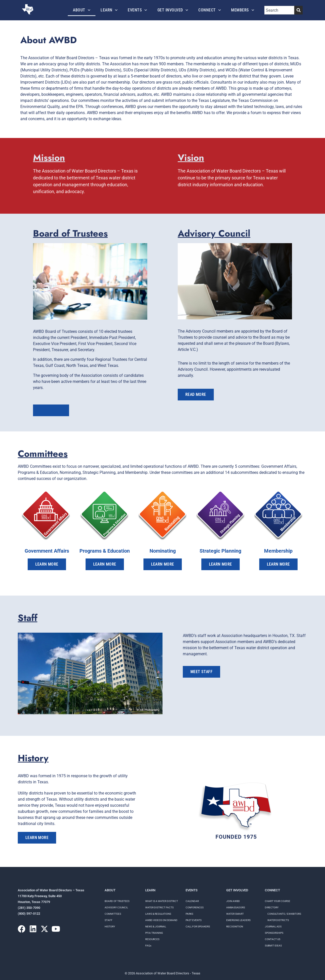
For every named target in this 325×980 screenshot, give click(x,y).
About (82, 10)
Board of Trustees (117, 901)
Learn (109, 10)
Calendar (192, 901)
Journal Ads (273, 927)
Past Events (194, 920)
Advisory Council (116, 907)
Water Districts (278, 920)
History (110, 927)
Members (243, 10)
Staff (109, 920)
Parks (189, 914)
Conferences (195, 907)
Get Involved (173, 10)
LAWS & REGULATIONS (158, 914)
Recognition (235, 927)
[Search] (298, 10)
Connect (210, 10)
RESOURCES (152, 939)
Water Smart (235, 914)
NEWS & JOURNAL (156, 927)
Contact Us (273, 939)
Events (137, 10)
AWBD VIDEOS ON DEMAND (161, 920)
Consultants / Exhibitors (284, 914)
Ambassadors (236, 907)
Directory (272, 907)
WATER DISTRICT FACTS (159, 907)
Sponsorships (274, 933)
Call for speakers (198, 927)
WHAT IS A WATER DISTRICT (162, 901)
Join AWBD (233, 901)
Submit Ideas (273, 946)
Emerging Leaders (238, 920)
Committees (113, 914)
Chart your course (278, 901)
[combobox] (279, 10)
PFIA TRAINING (154, 933)
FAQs (148, 946)
